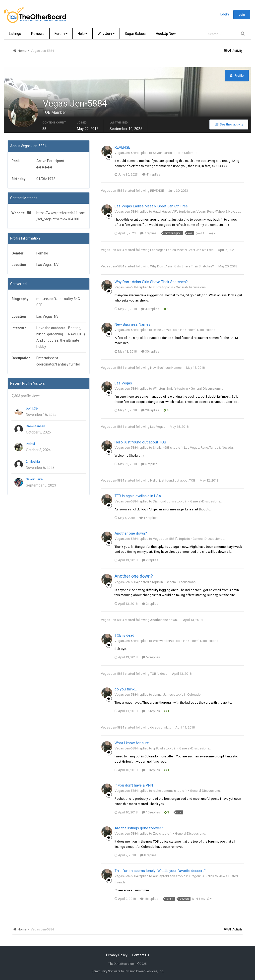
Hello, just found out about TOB (140, 443)
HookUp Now (166, 34)
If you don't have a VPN (134, 786)
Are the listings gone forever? (139, 829)
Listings (15, 34)
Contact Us (141, 955)
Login (225, 14)
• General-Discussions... (191, 288)
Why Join (106, 34)
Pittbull (31, 444)
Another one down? (131, 534)
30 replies (150, 352)
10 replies (151, 813)
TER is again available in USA (138, 496)
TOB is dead (124, 636)
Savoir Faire (34, 480)
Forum (61, 34)
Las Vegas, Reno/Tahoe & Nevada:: (216, 212)
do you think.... (126, 690)
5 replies (149, 464)
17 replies (148, 518)
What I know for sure (132, 743)
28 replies (150, 411)
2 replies (150, 561)
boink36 (32, 409)
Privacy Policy (117, 955)
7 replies (148, 234)
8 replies (148, 856)
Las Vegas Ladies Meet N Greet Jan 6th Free (151, 207)
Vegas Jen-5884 (112, 191)
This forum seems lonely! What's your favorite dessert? (160, 871)
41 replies (151, 175)
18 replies (151, 770)
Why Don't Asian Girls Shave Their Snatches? (182, 267)
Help (83, 34)
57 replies (151, 658)
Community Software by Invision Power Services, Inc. (128, 971)
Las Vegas (123, 384)
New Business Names (132, 325)
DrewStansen (35, 427)
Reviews (38, 34)
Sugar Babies (135, 34)
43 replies (150, 309)
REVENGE (122, 148)
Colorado (191, 153)
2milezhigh (34, 462)
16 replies (151, 711)
